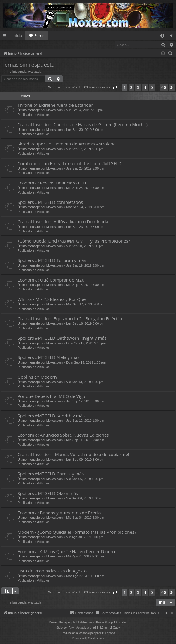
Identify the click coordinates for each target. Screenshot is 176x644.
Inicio (17, 35)
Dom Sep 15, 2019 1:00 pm (86, 363)
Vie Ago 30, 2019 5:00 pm (85, 537)
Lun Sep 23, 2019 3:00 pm (85, 227)
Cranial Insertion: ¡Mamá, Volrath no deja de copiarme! (73, 455)
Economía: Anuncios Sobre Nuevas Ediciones (63, 435)
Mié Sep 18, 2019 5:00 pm (85, 285)
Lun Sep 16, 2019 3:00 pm (85, 324)
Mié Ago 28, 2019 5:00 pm (85, 557)
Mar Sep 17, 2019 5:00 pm (85, 304)
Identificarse (15, 45)
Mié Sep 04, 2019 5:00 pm (85, 518)
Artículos (43, 115)
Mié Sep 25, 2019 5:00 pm (85, 188)
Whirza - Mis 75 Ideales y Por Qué (52, 299)
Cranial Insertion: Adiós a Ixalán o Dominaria (63, 222)
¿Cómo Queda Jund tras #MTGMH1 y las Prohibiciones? (74, 241)
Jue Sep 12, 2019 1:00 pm (85, 421)
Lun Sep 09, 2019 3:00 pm (85, 460)
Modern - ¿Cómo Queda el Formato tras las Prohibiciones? (77, 532)
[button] (115, 88)
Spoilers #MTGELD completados (50, 202)
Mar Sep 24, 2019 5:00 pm (85, 207)
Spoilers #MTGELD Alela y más (48, 357)
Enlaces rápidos (6, 37)
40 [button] (164, 88)
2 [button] (131, 88)
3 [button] (138, 88)
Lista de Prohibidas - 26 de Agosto (52, 571)
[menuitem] (162, 36)
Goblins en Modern (37, 377)
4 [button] (145, 88)
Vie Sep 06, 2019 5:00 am (85, 499)
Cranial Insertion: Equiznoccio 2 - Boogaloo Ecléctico (70, 319)
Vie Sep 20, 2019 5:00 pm (85, 246)
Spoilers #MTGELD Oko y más (48, 494)
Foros (39, 35)
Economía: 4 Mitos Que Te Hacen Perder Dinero (66, 552)
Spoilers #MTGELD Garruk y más (51, 474)
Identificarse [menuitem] (173, 37)
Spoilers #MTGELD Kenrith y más (51, 416)
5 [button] (152, 88)
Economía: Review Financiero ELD (52, 183)
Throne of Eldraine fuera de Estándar (55, 105)
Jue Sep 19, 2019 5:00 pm (85, 266)
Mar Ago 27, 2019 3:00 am (85, 576)
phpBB (76, 623)
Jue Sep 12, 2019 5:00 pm (85, 401)
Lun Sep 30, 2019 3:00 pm (85, 130)
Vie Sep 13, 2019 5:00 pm (85, 382)
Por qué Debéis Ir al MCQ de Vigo (51, 396)
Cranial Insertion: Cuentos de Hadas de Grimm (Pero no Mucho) (83, 125)
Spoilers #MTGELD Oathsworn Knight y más (62, 338)
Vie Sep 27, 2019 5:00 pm (85, 149)
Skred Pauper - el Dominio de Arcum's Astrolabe (67, 144)
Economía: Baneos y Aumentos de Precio (59, 513)
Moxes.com (54, 110)
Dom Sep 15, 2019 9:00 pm (86, 343)
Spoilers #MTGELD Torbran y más (52, 260)
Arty (71, 628)
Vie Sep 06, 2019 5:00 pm (85, 479)
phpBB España (105, 633)
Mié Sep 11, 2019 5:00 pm (85, 440)
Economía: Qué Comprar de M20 (51, 280)
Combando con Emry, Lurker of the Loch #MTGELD (70, 164)
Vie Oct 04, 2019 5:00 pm (84, 110)
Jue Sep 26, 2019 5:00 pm (85, 169)
